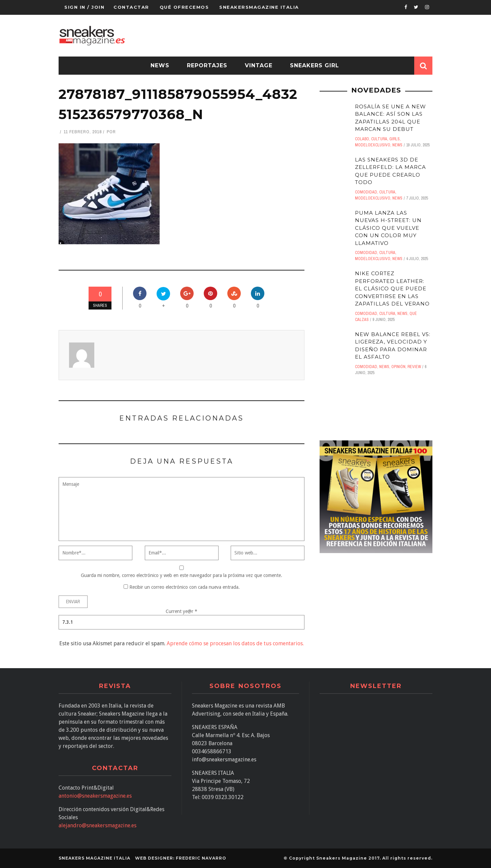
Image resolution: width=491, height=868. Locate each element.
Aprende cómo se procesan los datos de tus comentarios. (235, 643)
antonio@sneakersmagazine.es (95, 796)
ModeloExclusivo (373, 145)
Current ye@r (182, 611)
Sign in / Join (84, 7)
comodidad (366, 192)
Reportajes (207, 65)
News (160, 65)
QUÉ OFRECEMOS (184, 7)
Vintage (259, 65)
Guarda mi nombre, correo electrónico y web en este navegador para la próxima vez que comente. (182, 575)
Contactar (131, 7)
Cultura (379, 139)
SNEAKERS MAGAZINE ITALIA (94, 858)
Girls (395, 139)
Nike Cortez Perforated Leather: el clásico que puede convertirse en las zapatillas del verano (392, 288)
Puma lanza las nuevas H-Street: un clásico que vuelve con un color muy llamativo (388, 228)
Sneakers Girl (315, 65)
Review (414, 367)
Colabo (362, 139)
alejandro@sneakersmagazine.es (97, 825)
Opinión (398, 367)
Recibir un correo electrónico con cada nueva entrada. (185, 587)
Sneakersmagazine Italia (259, 7)
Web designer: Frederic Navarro (181, 858)
